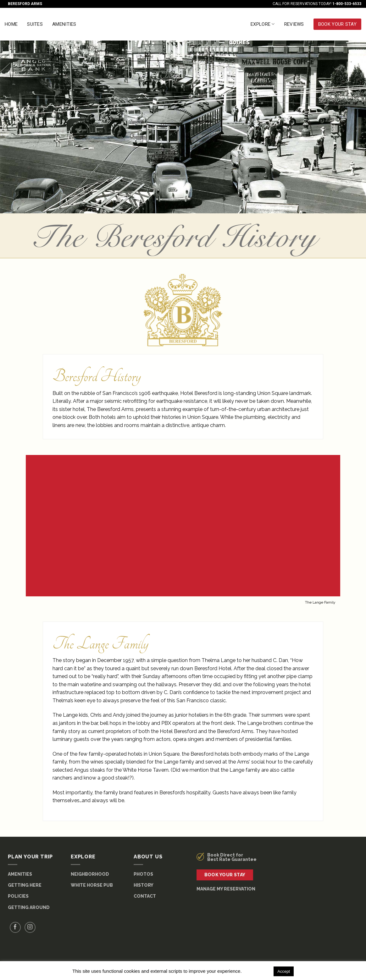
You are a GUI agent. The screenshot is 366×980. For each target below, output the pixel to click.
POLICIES (18, 896)
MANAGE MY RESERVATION (226, 889)
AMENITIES (20, 874)
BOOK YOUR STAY (337, 24)
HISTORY (144, 885)
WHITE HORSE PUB (92, 885)
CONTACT (145, 896)
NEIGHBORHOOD (90, 874)
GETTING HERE (25, 885)
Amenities (64, 24)
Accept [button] (284, 971)
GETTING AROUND (29, 907)
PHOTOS (143, 874)
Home (11, 24)
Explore (263, 24)
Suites (35, 24)
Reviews (294, 24)
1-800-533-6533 (347, 4)
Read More (257, 971)
